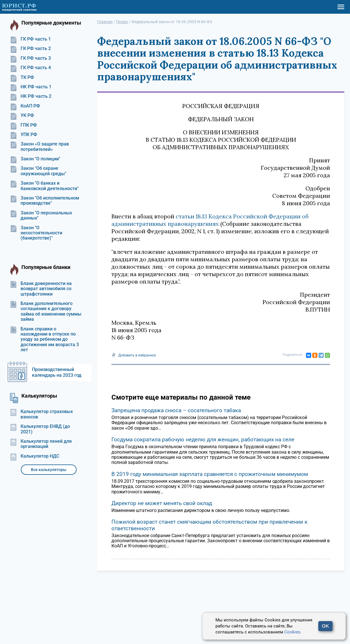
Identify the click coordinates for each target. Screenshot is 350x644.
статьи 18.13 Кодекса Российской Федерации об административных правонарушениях (210, 220)
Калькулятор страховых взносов (41, 414)
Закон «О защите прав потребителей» (39, 147)
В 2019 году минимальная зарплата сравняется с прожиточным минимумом (210, 474)
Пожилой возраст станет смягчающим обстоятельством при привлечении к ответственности (209, 525)
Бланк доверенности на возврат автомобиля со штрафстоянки (41, 289)
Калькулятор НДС (35, 456)
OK (325, 626)
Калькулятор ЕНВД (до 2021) (40, 429)
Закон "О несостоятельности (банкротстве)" (36, 233)
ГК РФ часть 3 (30, 58)
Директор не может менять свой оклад (162, 503)
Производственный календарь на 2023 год (57, 372)
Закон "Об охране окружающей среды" (38, 171)
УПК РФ (24, 135)
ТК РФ (22, 77)
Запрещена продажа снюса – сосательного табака (176, 410)
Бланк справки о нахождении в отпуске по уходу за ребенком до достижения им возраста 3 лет (44, 340)
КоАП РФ (25, 106)
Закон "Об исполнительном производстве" (45, 201)
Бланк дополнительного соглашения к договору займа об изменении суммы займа (46, 311)
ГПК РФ (23, 125)
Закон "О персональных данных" (41, 216)
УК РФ (22, 115)
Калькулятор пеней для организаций (41, 444)
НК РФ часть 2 (31, 96)
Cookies (292, 632)
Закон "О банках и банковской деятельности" (44, 186)
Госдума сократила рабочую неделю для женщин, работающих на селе (203, 439)
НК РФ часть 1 (31, 87)
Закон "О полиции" (35, 159)
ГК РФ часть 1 (30, 39)
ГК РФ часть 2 (30, 49)
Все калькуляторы (49, 470)
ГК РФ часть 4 (30, 68)
